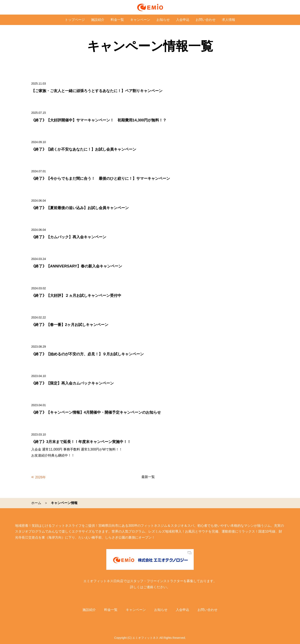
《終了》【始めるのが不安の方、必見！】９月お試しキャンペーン (87, 354)
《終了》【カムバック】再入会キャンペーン (69, 237)
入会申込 (183, 20)
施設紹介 (98, 20)
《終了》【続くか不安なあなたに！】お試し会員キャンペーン (84, 149)
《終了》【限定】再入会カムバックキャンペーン (72, 383)
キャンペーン (140, 20)
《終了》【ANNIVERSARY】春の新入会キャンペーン (77, 266)
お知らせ (163, 20)
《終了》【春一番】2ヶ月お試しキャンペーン (70, 325)
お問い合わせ (206, 20)
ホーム (36, 503)
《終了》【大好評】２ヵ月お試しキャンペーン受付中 (76, 296)
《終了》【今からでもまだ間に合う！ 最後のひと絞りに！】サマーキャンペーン (101, 178)
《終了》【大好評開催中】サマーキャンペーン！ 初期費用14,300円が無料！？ (99, 120)
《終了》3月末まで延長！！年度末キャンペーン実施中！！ (81, 442)
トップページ (75, 20)
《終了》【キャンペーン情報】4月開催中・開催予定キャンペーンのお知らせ (96, 412)
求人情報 (229, 20)
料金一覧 (117, 20)
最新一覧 (148, 477)
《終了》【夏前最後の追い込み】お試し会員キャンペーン (80, 208)
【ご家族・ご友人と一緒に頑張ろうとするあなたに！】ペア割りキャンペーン (97, 91)
